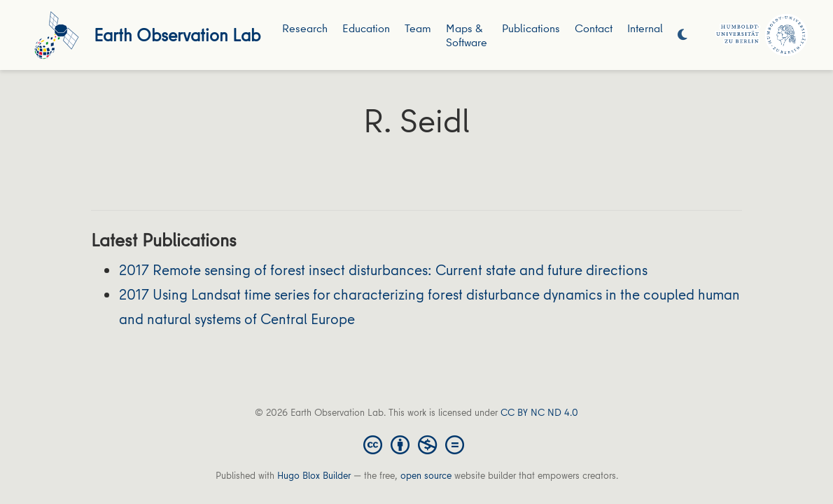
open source (426, 475)
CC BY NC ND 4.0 (539, 412)
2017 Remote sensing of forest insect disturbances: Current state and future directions (383, 270)
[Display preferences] (682, 35)
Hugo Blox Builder (314, 475)
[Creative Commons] (416, 444)
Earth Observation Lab (177, 35)
